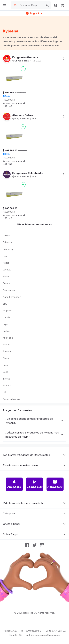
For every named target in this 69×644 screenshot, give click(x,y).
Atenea (7, 403)
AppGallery (55, 536)
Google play (35, 536)
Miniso (6, 328)
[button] (34, 13)
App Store (14, 536)
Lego (5, 376)
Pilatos (6, 397)
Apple (6, 315)
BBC (5, 356)
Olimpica (7, 294)
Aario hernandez (12, 349)
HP (4, 444)
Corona (7, 335)
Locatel (7, 322)
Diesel (6, 410)
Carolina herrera (12, 451)
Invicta (6, 431)
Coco (5, 424)
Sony (5, 417)
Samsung (8, 301)
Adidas (6, 287)
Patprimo (7, 363)
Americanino (9, 342)
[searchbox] (31, 5)
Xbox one (8, 390)
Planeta (7, 438)
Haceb (6, 369)
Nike (5, 308)
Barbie (6, 383)
